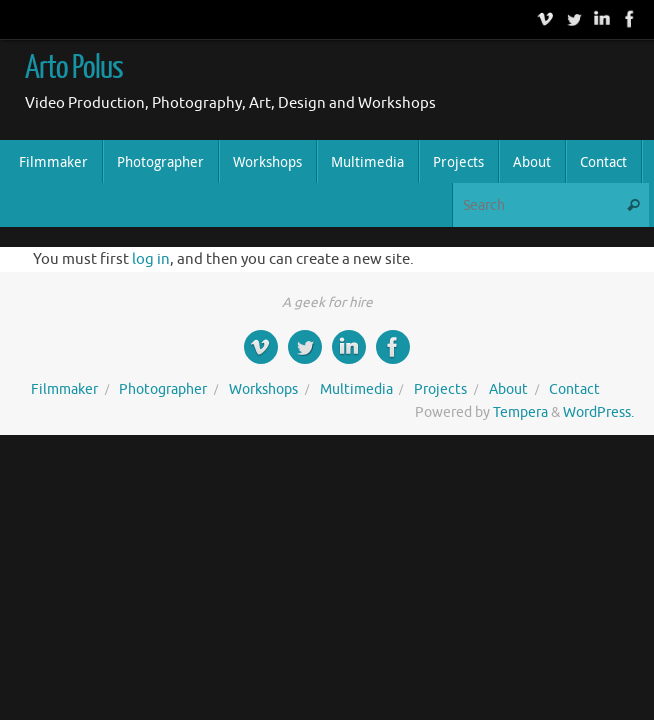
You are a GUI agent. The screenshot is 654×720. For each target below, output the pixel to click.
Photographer (163, 389)
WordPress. (598, 412)
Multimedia (356, 389)
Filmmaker (64, 389)
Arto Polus (74, 68)
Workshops (263, 389)
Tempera (520, 412)
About (508, 389)
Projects (440, 389)
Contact (574, 389)
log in (151, 259)
